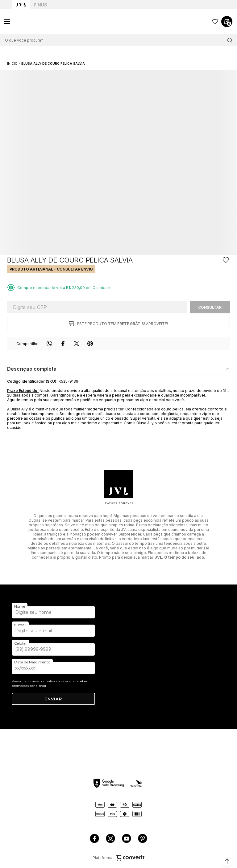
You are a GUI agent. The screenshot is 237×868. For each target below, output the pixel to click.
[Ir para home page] (21, 5)
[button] (227, 861)
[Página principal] (34, 22)
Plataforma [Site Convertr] (118, 858)
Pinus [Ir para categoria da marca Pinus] (40, 5)
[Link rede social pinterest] (143, 838)
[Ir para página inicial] (12, 63)
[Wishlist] (215, 22)
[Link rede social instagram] (110, 838)
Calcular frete (210, 307)
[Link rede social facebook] (94, 838)
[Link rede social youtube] (127, 838)
